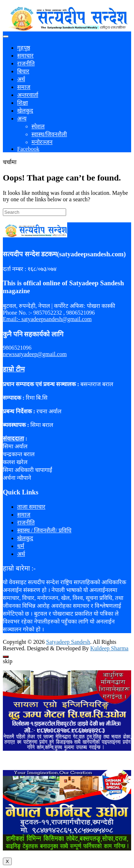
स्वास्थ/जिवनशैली (49, 134)
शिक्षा (23, 103)
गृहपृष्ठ (24, 48)
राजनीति (26, 63)
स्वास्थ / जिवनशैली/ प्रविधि (44, 530)
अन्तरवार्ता (28, 95)
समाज (24, 87)
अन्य (22, 119)
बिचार (23, 71)
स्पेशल (38, 126)
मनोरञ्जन (42, 142)
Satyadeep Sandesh (68, 642)
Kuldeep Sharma (109, 648)
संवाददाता (13, 438)
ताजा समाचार (31, 507)
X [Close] (7, 861)
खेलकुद (25, 111)
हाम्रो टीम (14, 369)
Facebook (28, 149)
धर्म (21, 546)
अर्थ (21, 79)
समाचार (25, 56)
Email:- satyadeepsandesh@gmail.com (47, 319)
